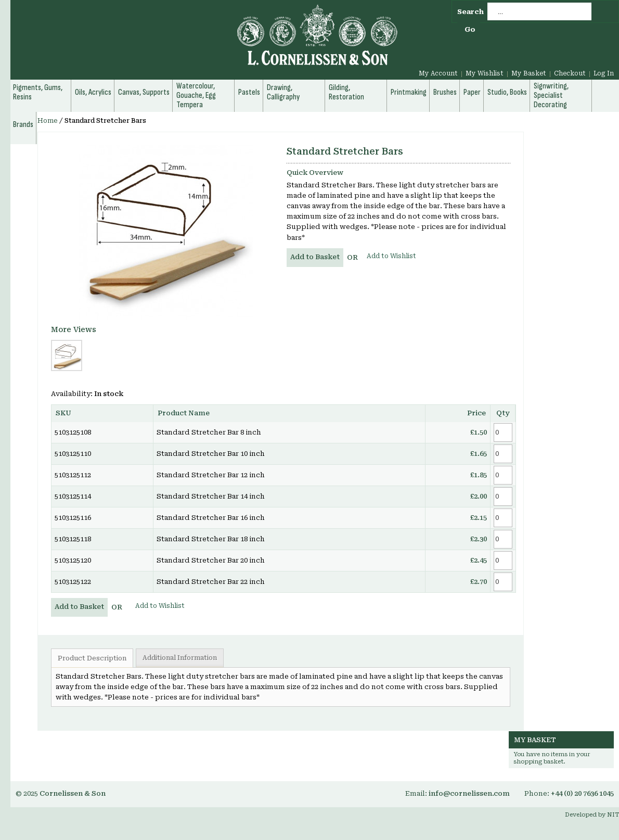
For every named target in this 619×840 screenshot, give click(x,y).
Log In (604, 73)
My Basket (529, 73)
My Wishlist (485, 73)
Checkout (570, 73)
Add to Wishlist (391, 256)
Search (470, 12)
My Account (438, 73)
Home (48, 121)
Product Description (92, 658)
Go (470, 29)
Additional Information (180, 658)
